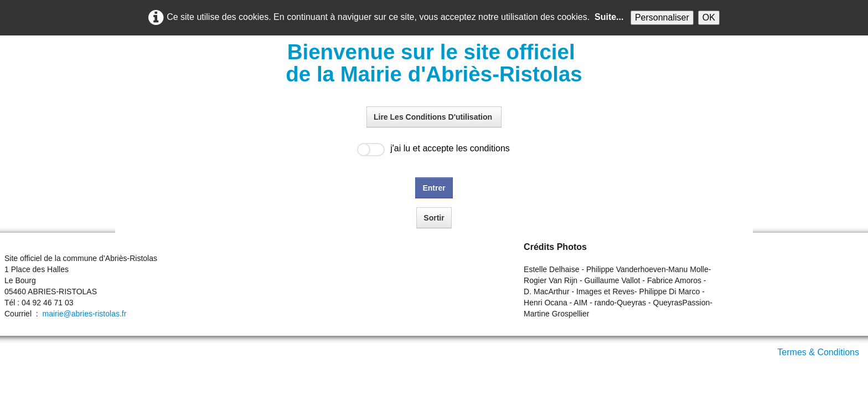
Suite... (609, 17)
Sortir (434, 218)
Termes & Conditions (818, 352)
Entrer (434, 188)
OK (709, 17)
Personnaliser (662, 17)
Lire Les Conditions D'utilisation (434, 117)
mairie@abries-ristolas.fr (84, 314)
